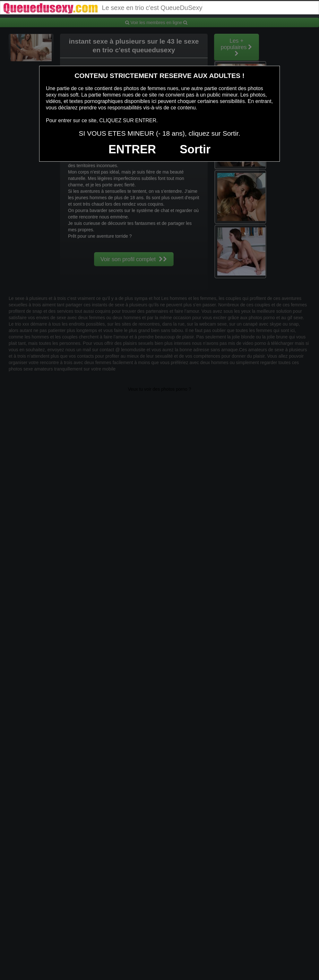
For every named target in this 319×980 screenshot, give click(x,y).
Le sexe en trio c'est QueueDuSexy (102, 8)
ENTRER (132, 149)
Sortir (195, 149)
